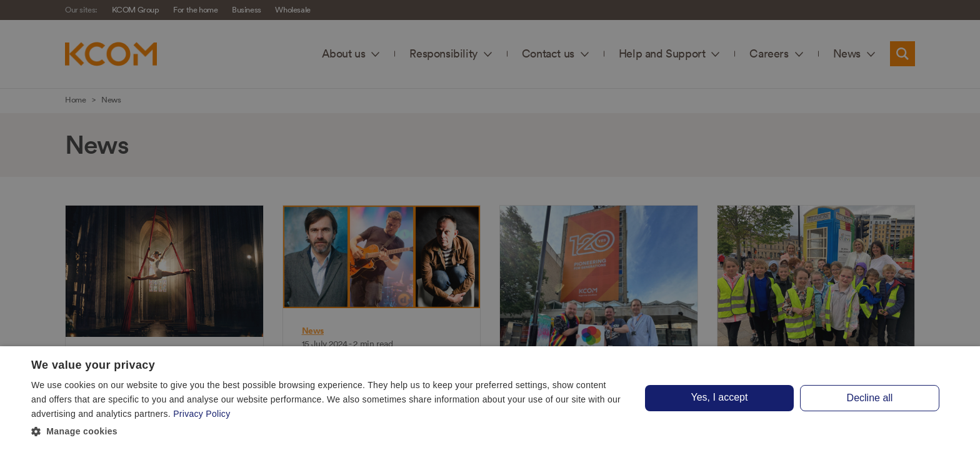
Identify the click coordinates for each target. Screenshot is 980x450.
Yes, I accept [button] (719, 397)
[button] (327, 432)
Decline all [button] (870, 398)
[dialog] (490, 398)
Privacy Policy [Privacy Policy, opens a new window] (202, 414)
